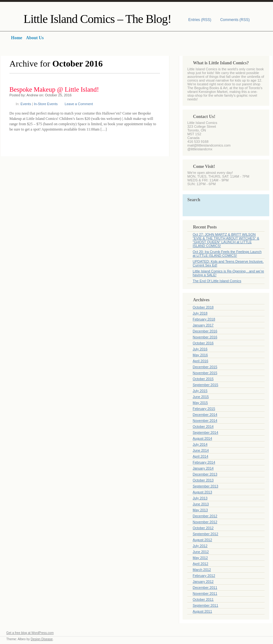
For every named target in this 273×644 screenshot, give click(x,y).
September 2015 (205, 385)
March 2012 (202, 570)
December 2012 (205, 516)
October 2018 (203, 307)
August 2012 (202, 540)
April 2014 (201, 456)
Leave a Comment (79, 104)
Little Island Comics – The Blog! (97, 19)
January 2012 (203, 582)
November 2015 (205, 373)
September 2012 (205, 534)
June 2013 (201, 504)
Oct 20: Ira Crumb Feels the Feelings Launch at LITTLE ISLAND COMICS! (227, 254)
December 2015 (205, 367)
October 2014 (203, 427)
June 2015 (201, 397)
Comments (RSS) (235, 20)
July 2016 (200, 349)
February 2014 (204, 462)
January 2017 (203, 325)
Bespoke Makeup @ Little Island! (54, 89)
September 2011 (205, 605)
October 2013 (203, 480)
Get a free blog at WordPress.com (30, 633)
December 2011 (205, 588)
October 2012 (203, 528)
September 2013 (205, 486)
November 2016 (205, 337)
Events (26, 104)
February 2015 (204, 409)
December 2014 (205, 415)
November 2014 (205, 421)
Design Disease (42, 639)
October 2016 (203, 343)
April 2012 (201, 564)
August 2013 (202, 492)
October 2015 (203, 379)
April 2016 (201, 361)
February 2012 (204, 576)
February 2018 (204, 319)
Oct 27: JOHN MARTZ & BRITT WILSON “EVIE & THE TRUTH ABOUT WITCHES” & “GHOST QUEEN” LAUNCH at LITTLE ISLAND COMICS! (226, 240)
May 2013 (200, 510)
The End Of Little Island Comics (217, 281)
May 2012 (200, 558)
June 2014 (201, 450)
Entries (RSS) (200, 20)
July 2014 (200, 444)
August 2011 (202, 611)
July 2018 (200, 313)
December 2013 (205, 474)
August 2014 (202, 438)
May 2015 (200, 403)
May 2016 (200, 355)
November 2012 (205, 522)
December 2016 (205, 331)
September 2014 (205, 432)
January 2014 (203, 468)
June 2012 (201, 552)
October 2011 (203, 599)
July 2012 (200, 546)
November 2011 (205, 593)
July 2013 (200, 498)
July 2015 (200, 391)
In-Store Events (46, 104)
